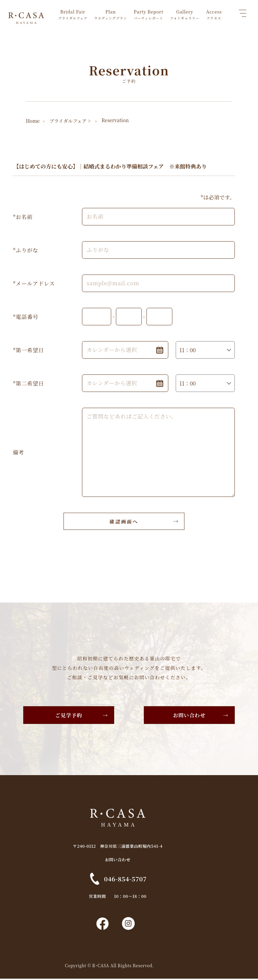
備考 (18, 452)
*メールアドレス (34, 283)
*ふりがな (26, 250)
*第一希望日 (28, 350)
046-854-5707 (137, 878)
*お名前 (23, 216)
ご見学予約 (67, 715)
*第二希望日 (28, 383)
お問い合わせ (191, 715)
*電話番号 (26, 316)
